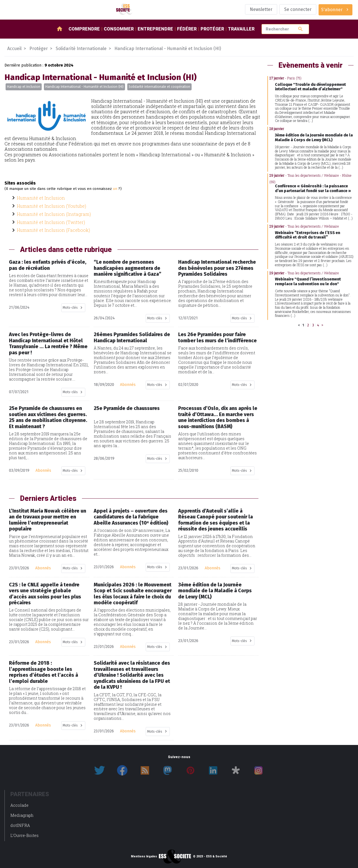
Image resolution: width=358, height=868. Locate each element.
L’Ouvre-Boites (24, 835)
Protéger (212, 29)
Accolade (19, 805)
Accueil (14, 49)
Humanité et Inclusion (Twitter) (51, 222)
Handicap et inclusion (24, 87)
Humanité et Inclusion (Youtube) (51, 206)
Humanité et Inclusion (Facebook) (53, 230)
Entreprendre (155, 29)
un (115, 189)
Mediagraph (22, 815)
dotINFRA (20, 825)
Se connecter (298, 9)
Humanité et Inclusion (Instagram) (54, 214)
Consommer (119, 29)
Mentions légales (144, 857)
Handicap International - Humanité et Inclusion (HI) (84, 87)
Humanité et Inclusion (41, 198)
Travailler (241, 29)
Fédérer (187, 29)
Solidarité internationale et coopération (159, 87)
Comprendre (84, 29)
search (301, 29)
